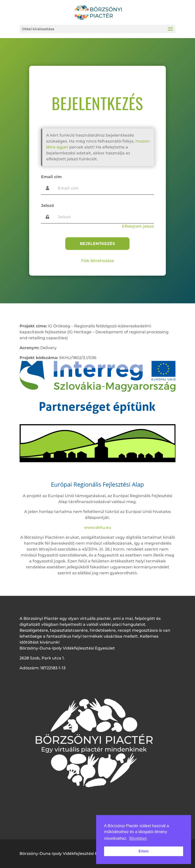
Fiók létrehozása (97, 261)
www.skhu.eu (98, 527)
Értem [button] (144, 851)
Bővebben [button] (138, 838)
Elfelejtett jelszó (138, 226)
